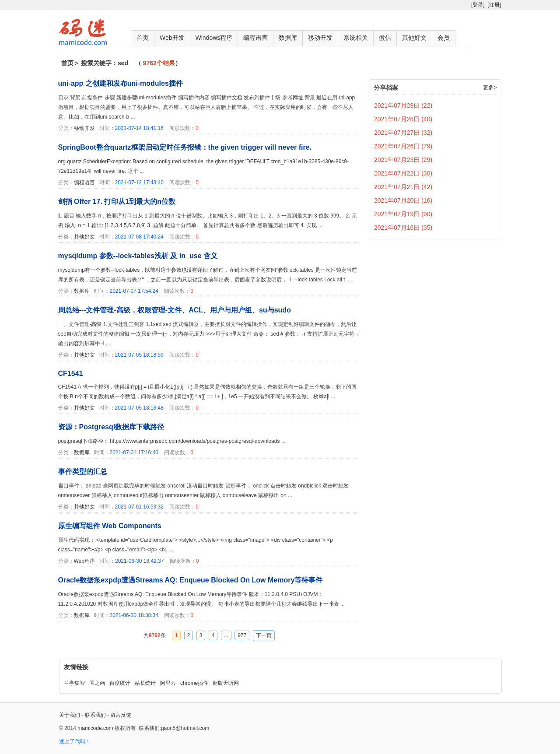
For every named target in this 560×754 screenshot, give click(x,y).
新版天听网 (226, 683)
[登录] (478, 5)
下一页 (264, 635)
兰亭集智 (74, 683)
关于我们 (70, 715)
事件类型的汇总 (83, 472)
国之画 (97, 683)
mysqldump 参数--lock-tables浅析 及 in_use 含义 (138, 256)
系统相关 (356, 38)
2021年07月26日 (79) (403, 146)
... (226, 635)
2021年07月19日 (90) (403, 214)
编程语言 (255, 38)
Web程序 (84, 561)
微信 (385, 38)
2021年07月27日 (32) (403, 133)
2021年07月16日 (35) (403, 228)
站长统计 (145, 683)
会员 (444, 38)
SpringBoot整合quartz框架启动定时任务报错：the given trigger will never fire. (185, 147)
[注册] (494, 5)
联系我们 (95, 715)
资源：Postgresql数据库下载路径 (111, 427)
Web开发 (172, 38)
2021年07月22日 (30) (403, 173)
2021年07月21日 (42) (403, 187)
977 (242, 635)
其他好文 (414, 38)
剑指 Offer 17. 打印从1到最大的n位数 (117, 202)
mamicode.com (95, 728)
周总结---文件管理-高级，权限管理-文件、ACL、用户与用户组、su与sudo (175, 310)
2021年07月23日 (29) (403, 160)
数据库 (288, 38)
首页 (143, 38)
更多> (490, 88)
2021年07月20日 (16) (403, 200)
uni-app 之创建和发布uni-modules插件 (121, 83)
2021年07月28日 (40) (403, 119)
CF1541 (71, 373)
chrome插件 (194, 683)
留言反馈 (121, 715)
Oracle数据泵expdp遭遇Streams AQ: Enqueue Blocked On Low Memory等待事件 (191, 580)
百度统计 (120, 683)
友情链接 (76, 667)
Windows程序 (214, 38)
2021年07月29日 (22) (403, 105)
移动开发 (320, 38)
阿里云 (168, 683)
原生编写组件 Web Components (110, 526)
